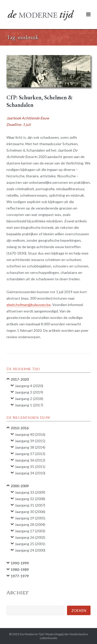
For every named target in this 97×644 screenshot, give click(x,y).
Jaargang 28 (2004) (30, 524)
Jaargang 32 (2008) (30, 499)
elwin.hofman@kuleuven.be (29, 305)
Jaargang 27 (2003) (30, 531)
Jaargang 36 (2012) (30, 460)
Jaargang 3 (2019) (29, 392)
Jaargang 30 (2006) (30, 512)
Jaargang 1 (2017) (29, 405)
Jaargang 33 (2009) (30, 492)
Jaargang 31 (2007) (30, 505)
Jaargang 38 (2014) (30, 447)
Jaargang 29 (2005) (30, 518)
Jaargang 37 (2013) (30, 454)
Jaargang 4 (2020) (29, 386)
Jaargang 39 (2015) (30, 441)
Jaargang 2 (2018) (29, 399)
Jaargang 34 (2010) (30, 473)
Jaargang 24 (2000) (30, 550)
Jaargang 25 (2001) (30, 544)
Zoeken (79, 610)
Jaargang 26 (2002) (30, 537)
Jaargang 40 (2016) (30, 434)
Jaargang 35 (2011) (30, 467)
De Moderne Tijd (32, 634)
